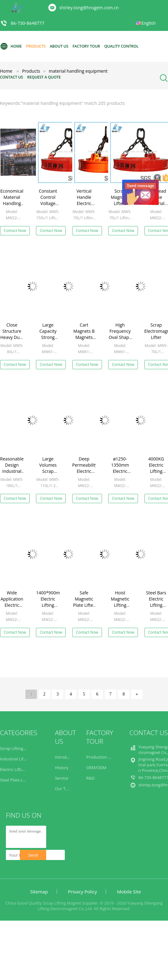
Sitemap (39, 892)
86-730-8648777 (28, 23)
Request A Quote (44, 77)
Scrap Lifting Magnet (19, 748)
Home (11, 46)
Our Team (64, 789)
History (62, 768)
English (148, 23)
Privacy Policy (82, 892)
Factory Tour (86, 46)
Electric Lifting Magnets (22, 769)
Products (36, 46)
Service (62, 778)
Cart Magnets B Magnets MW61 (84, 334)
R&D (90, 778)
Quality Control (121, 46)
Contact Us (11, 77)
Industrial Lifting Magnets (24, 759)
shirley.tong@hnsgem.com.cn (89, 8)
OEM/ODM (96, 768)
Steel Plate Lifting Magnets (25, 780)
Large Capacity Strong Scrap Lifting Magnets (48, 340)
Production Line (101, 757)
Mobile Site (129, 892)
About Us (59, 46)
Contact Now (15, 231)
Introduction (66, 757)
